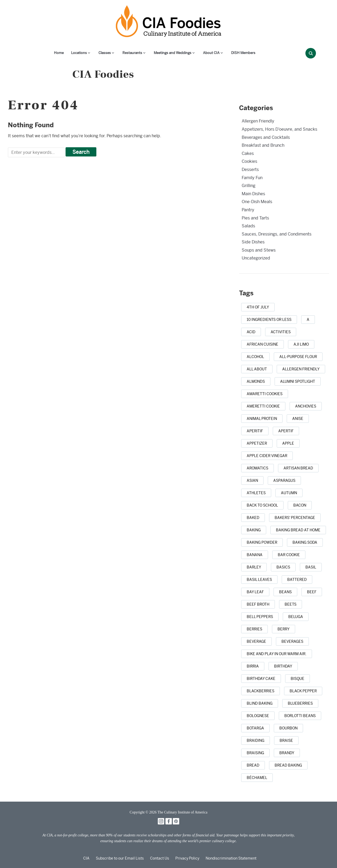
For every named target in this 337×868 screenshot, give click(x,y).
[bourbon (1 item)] (288, 728)
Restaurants (132, 53)
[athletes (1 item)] (256, 493)
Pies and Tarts (255, 218)
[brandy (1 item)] (287, 753)
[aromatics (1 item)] (257, 468)
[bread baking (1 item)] (288, 765)
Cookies (249, 161)
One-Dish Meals (257, 202)
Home (59, 53)
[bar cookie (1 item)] (289, 555)
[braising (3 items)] (255, 753)
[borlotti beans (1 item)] (300, 716)
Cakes (248, 153)
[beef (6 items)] (312, 592)
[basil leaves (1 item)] (259, 580)
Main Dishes (253, 194)
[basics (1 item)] (283, 567)
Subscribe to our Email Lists (120, 858)
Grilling (249, 186)
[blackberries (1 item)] (261, 691)
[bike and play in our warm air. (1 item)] (277, 654)
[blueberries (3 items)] (300, 703)
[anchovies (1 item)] (306, 406)
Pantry (248, 210)
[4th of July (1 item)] (258, 307)
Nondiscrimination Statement (231, 858)
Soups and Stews (259, 250)
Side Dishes (253, 242)
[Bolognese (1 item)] (258, 716)
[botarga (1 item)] (255, 728)
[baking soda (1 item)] (305, 542)
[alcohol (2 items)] (255, 357)
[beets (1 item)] (291, 604)
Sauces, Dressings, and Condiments (277, 234)
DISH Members (243, 53)
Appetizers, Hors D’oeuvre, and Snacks (279, 129)
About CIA (211, 53)
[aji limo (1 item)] (301, 344)
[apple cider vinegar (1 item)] (267, 456)
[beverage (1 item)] (256, 641)
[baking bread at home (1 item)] (298, 530)
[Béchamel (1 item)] (257, 778)
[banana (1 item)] (255, 555)
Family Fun (252, 178)
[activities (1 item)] (281, 332)
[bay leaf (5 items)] (255, 592)
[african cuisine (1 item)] (262, 344)
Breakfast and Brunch (263, 145)
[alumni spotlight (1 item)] (298, 381)
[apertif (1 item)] (286, 431)
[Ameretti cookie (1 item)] (263, 406)
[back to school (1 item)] (262, 505)
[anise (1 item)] (298, 419)
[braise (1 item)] (286, 741)
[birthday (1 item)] (283, 666)
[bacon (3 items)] (300, 505)
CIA (86, 858)
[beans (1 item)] (285, 592)
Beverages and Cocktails (266, 137)
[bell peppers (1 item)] (260, 617)
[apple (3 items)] (288, 443)
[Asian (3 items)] (252, 480)
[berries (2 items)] (254, 629)
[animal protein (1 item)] (262, 419)
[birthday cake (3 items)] (261, 679)
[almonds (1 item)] (256, 381)
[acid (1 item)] (251, 332)
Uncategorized (256, 258)
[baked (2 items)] (253, 518)
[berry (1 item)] (284, 629)
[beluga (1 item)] (296, 617)
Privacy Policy (187, 858)
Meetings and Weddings (173, 53)
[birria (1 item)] (253, 666)
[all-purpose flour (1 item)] (298, 357)
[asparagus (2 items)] (284, 480)
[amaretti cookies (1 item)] (265, 394)
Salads (248, 226)
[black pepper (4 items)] (303, 691)
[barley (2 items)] (254, 567)
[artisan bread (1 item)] (298, 468)
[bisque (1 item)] (298, 679)
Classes (105, 53)
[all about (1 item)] (257, 369)
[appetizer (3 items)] (257, 443)
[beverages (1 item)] (292, 641)
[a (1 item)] (308, 320)
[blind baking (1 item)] (260, 703)
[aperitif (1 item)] (255, 431)
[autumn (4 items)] (289, 493)
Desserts (250, 170)
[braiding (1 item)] (256, 741)
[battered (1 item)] (297, 580)
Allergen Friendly (258, 121)
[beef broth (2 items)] (258, 604)
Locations (79, 53)
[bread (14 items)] (253, 765)
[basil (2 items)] (311, 567)
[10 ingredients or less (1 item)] (269, 320)
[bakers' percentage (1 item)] (295, 518)
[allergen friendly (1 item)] (301, 369)
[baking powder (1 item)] (262, 542)
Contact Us (160, 858)
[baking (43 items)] (254, 530)
